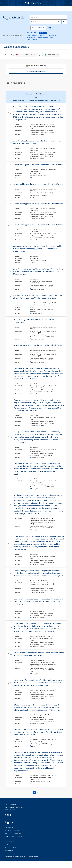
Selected (54, 101)
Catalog (43, 33)
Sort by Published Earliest (38, 101)
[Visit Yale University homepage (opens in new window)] (9, 822)
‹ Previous (36, 94)
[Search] (49, 17)
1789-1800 (50, 55)
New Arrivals (32, 39)
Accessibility (9, 842)
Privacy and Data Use (13, 848)
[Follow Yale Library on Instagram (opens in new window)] (8, 815)
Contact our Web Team (13, 836)
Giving (7, 845)
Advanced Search (38, 28)
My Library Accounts (12, 830)
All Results (31, 33)
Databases (31, 37)
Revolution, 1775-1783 (24, 55)
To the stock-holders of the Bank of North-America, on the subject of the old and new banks (39, 654)
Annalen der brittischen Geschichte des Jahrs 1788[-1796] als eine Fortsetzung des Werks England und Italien (38, 297)
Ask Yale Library (10, 827)
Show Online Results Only (36, 72)
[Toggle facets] (63, 83)
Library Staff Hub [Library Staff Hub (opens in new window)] (11, 851)
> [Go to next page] (41, 792)
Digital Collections (46, 37)
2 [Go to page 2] (37, 792)
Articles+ (53, 35)
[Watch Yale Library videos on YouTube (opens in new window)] (10, 815)
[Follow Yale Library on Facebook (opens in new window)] (5, 815)
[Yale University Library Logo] (36, 3)
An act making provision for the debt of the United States (38, 165)
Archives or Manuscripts (37, 35)
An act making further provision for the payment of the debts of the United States (37, 142)
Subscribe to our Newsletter (15, 833)
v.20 (33, 307)
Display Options (18, 101)
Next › (44, 94)
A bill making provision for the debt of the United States (38, 345)
